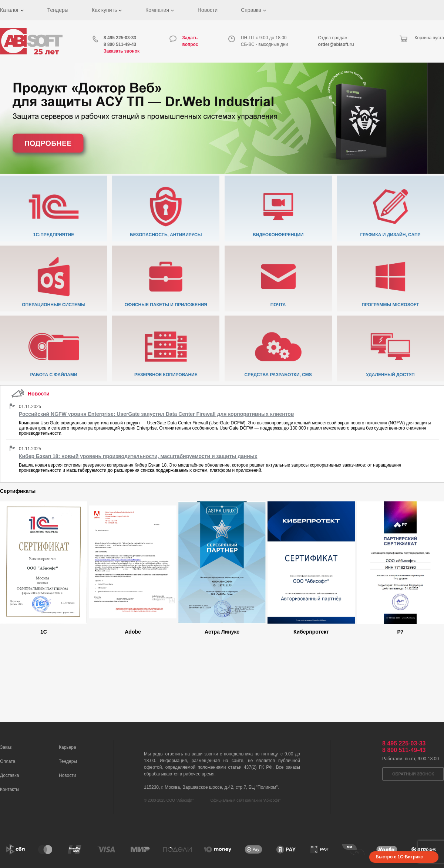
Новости (208, 10)
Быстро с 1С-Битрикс (399, 857)
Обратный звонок (413, 774)
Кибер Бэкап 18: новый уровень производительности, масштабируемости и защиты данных (138, 456)
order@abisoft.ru (336, 44)
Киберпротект (311, 632)
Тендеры (58, 10)
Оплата (8, 761)
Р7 (400, 632)
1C (44, 632)
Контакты (10, 789)
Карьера (68, 747)
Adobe (133, 632)
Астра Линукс (222, 632)
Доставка (10, 775)
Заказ (6, 747)
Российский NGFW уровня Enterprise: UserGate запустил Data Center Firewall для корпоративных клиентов (156, 414)
